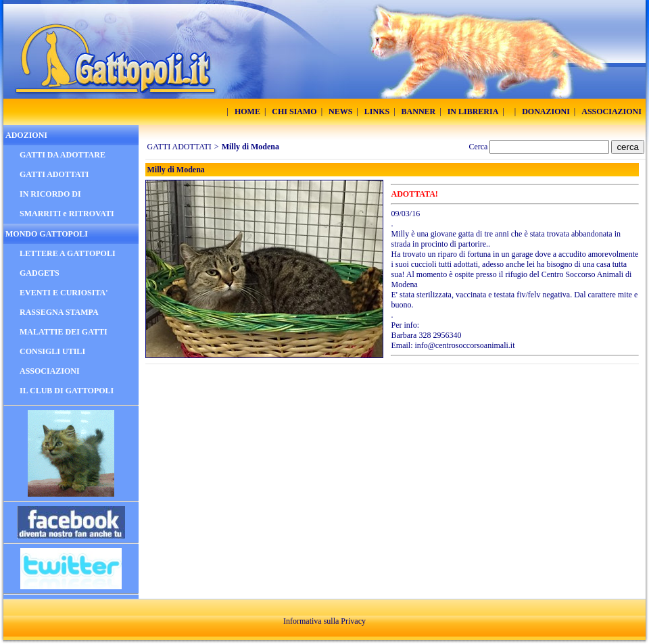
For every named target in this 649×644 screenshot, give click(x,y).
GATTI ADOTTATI (179, 147)
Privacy (353, 621)
